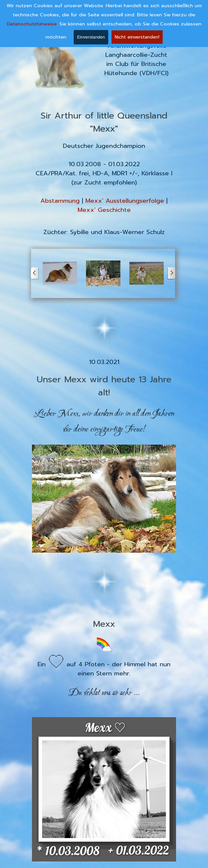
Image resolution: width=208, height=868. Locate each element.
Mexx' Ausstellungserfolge (125, 201)
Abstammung (60, 201)
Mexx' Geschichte (104, 210)
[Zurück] (35, 273)
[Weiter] (171, 273)
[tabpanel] (136, 59)
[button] (60, 273)
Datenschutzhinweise (32, 24)
